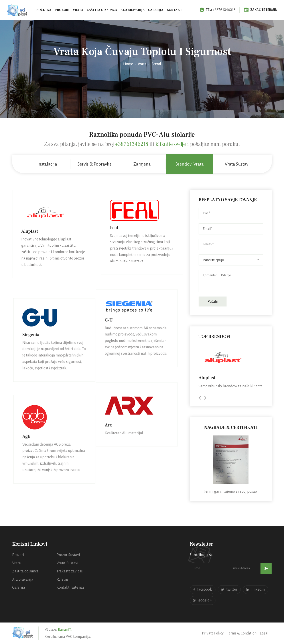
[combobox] (231, 260)
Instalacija (47, 164)
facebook (203, 590)
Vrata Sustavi (237, 164)
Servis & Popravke (95, 164)
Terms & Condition (242, 633)
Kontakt (174, 10)
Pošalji (213, 302)
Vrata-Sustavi (67, 563)
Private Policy (213, 633)
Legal (264, 633)
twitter (229, 590)
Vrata (78, 10)
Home (128, 64)
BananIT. (65, 630)
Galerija (156, 10)
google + (203, 600)
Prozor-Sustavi (68, 555)
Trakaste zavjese (70, 571)
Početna (44, 10)
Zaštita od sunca (102, 10)
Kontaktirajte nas (70, 587)
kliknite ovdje (171, 144)
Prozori (62, 10)
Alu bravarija (133, 10)
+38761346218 (218, 10)
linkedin (256, 590)
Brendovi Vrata (189, 164)
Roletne (63, 580)
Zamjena (142, 164)
